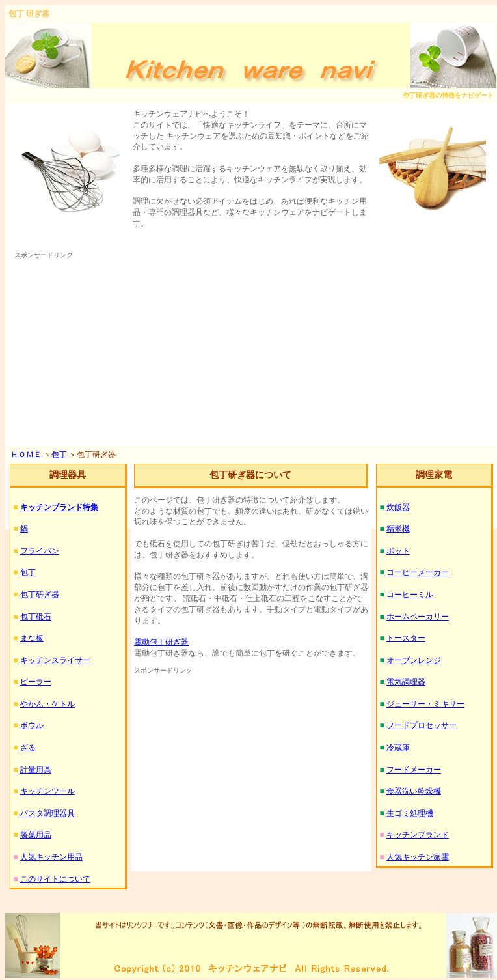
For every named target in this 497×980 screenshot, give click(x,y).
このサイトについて (55, 879)
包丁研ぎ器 (40, 595)
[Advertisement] (239, 352)
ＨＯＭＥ (26, 455)
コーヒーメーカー (418, 572)
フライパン (40, 551)
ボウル (32, 725)
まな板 (32, 638)
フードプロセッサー (422, 725)
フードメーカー (414, 770)
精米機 (398, 529)
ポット (398, 551)
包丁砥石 (36, 617)
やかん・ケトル (47, 704)
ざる (28, 748)
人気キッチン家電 (418, 857)
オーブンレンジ (414, 660)
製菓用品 (36, 835)
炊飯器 (398, 507)
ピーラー (36, 682)
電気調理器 (406, 682)
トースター (406, 638)
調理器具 (68, 475)
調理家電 (434, 475)
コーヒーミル (410, 595)
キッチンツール (47, 791)
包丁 (59, 455)
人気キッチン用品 (51, 857)
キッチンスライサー (55, 660)
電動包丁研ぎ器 (161, 642)
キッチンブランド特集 (59, 507)
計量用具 (36, 770)
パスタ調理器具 (47, 813)
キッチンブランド (418, 835)
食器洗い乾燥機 (414, 791)
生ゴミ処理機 (410, 813)
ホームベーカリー (418, 617)
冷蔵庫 (398, 748)
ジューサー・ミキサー (425, 704)
